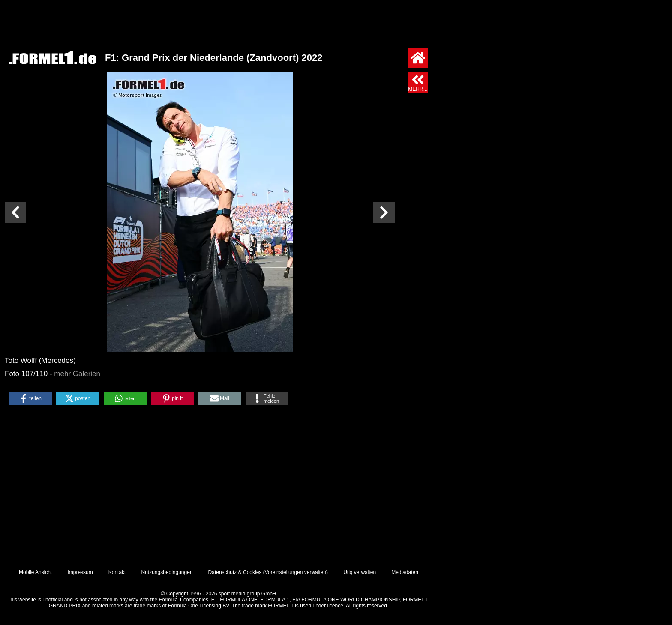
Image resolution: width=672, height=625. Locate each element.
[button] (30, 398)
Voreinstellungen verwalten (295, 572)
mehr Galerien (77, 374)
